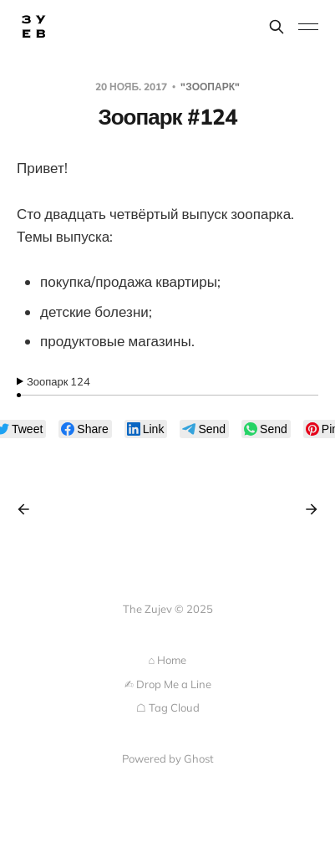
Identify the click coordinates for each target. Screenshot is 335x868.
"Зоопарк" (210, 87)
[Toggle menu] (308, 27)
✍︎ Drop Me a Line (168, 684)
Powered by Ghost (168, 758)
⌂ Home (168, 660)
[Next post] (306, 509)
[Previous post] (29, 509)
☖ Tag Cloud (168, 707)
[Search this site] (277, 27)
